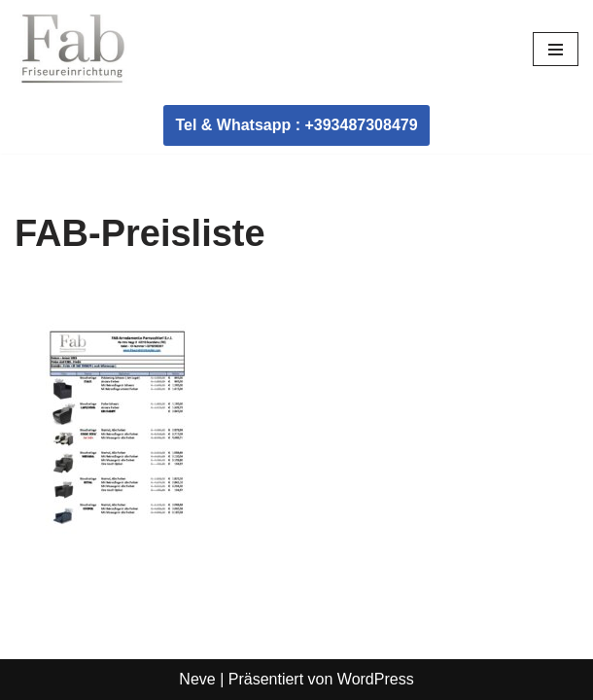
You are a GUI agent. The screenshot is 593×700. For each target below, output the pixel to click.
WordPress (376, 679)
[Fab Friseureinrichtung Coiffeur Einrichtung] (73, 49)
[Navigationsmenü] (556, 49)
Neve (197, 679)
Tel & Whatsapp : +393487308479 (296, 125)
